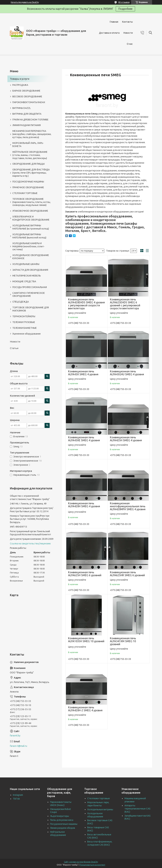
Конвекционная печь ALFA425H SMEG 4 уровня (126, 439)
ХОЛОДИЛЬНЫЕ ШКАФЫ (26, 264)
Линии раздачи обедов (63, 828)
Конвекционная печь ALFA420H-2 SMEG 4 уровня (85, 709)
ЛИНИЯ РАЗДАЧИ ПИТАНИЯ (27, 125)
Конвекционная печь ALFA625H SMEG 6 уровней (85, 574)
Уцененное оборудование (27, 334)
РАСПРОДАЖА (20, 85)
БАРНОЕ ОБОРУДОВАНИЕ (26, 91)
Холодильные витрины (100, 809)
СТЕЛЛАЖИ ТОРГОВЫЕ (25, 193)
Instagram (18, 795)
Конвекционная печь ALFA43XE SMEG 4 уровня (84, 439)
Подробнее (125, 9)
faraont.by (15, 736)
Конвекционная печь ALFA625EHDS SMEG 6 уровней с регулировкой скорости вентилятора (125, 304)
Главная (114, 22)
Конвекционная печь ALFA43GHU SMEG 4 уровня (127, 373)
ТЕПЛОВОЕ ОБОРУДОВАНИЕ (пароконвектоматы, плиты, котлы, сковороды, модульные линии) (31, 202)
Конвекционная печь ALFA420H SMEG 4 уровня (84, 505)
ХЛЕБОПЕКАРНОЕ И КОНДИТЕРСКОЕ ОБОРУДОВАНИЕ (31, 218)
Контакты (127, 22)
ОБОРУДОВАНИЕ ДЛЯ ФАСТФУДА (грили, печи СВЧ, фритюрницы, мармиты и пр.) (31, 173)
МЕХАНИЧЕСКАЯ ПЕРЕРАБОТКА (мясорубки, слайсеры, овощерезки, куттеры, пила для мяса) (32, 134)
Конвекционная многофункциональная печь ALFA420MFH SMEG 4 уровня (128, 506)
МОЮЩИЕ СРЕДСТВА (24, 281)
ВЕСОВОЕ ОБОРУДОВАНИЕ (27, 96)
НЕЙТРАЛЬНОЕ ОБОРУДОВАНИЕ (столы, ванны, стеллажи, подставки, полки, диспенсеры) (30, 155)
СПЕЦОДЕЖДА (21, 302)
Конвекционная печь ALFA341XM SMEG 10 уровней (123, 641)
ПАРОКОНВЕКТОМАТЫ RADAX (29, 102)
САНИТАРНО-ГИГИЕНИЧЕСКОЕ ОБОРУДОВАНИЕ (29, 295)
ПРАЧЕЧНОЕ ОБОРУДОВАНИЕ (28, 187)
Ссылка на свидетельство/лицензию (30, 544)
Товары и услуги (20, 79)
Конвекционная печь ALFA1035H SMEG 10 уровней (86, 640)
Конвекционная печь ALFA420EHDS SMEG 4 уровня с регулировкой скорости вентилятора (86, 304)
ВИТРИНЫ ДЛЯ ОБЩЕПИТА (27, 114)
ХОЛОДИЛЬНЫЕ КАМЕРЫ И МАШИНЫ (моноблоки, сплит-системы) (29, 246)
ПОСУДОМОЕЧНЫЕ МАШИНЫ (28, 182)
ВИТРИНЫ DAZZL (22, 108)
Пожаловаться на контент (92, 865)
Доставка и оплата (109, 33)
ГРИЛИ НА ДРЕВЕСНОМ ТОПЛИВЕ (30, 120)
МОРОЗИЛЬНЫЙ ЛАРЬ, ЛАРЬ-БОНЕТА (28, 145)
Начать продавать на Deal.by (25, 2)
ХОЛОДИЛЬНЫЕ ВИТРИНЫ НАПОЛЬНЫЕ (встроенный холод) (31, 227)
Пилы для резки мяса (62, 820)
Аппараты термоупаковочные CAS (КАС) (137, 809)
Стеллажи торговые (99, 798)
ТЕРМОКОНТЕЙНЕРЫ (24, 316)
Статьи (14, 348)
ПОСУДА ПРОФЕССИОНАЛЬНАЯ (30, 287)
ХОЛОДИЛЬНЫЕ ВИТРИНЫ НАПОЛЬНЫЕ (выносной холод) (29, 236)
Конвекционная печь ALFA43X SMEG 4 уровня (83, 373)
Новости (128, 33)
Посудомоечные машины (64, 824)
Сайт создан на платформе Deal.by (81, 862)
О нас (130, 44)
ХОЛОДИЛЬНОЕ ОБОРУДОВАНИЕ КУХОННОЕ (31, 257)
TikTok (16, 799)
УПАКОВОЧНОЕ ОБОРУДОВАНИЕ (30, 211)
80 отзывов (124, 2)
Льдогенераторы (60, 816)
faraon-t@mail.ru (19, 746)
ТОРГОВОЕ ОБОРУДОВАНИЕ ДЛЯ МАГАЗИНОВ (31, 309)
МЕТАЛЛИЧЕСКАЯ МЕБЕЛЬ (27, 276)
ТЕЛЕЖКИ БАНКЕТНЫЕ (25, 328)
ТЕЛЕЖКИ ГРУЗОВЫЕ (24, 322)
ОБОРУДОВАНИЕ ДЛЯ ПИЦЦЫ (29, 164)
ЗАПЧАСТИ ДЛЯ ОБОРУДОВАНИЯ (30, 270)
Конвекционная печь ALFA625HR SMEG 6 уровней (127, 574)
